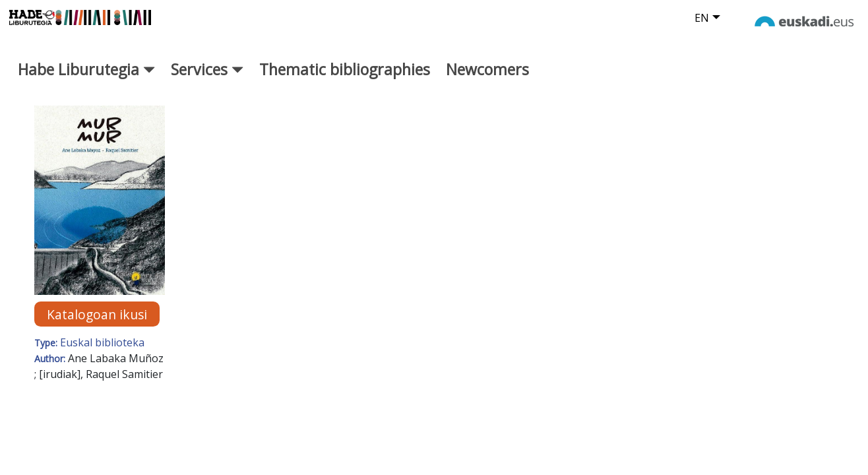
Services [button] (207, 80)
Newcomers (487, 80)
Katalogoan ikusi (97, 324)
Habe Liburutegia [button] (86, 80)
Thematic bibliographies (345, 80)
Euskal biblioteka (102, 353)
